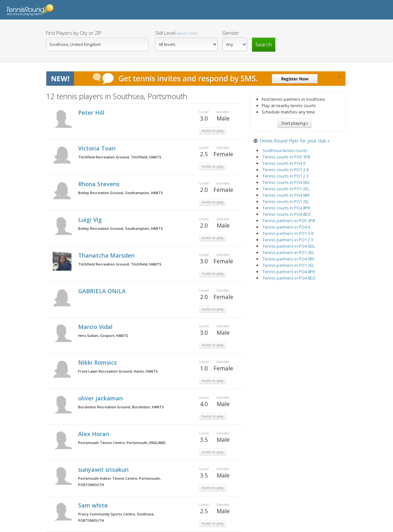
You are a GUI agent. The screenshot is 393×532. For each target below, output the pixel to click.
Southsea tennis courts (285, 150)
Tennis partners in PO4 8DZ (289, 278)
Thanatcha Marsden (107, 255)
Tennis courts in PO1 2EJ (285, 201)
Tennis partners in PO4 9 (286, 227)
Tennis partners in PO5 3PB (289, 221)
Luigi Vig (91, 220)
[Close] (339, 77)
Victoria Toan (98, 148)
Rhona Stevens (100, 184)
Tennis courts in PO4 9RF (286, 195)
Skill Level (176, 33)
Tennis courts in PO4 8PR (286, 208)
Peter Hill (92, 113)
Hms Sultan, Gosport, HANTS (103, 335)
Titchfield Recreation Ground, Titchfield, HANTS (120, 157)
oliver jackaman (101, 398)
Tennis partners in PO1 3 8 (288, 233)
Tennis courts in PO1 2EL (286, 189)
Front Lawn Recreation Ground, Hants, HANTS (118, 371)
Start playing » (295, 123)
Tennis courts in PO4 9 (284, 163)
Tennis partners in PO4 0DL (289, 246)
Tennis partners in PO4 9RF (289, 259)
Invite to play (213, 131)
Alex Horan (94, 434)
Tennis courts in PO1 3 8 (285, 170)
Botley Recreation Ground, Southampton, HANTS (121, 193)
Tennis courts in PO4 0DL (286, 182)
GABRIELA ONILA (103, 291)
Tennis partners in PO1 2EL (288, 252)
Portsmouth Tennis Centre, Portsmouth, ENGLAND (122, 443)
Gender (231, 33)
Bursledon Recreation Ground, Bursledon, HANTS (121, 407)
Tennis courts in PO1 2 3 (285, 176)
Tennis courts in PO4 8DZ (287, 214)
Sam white (94, 505)
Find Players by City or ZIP (74, 33)
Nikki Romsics (98, 362)
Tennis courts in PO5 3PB (286, 157)
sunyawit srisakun (104, 470)
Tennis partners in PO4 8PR (289, 272)
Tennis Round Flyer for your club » (294, 141)
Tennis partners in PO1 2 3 (288, 240)
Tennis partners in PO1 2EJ (288, 265)
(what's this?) (187, 33)
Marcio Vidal (96, 327)
